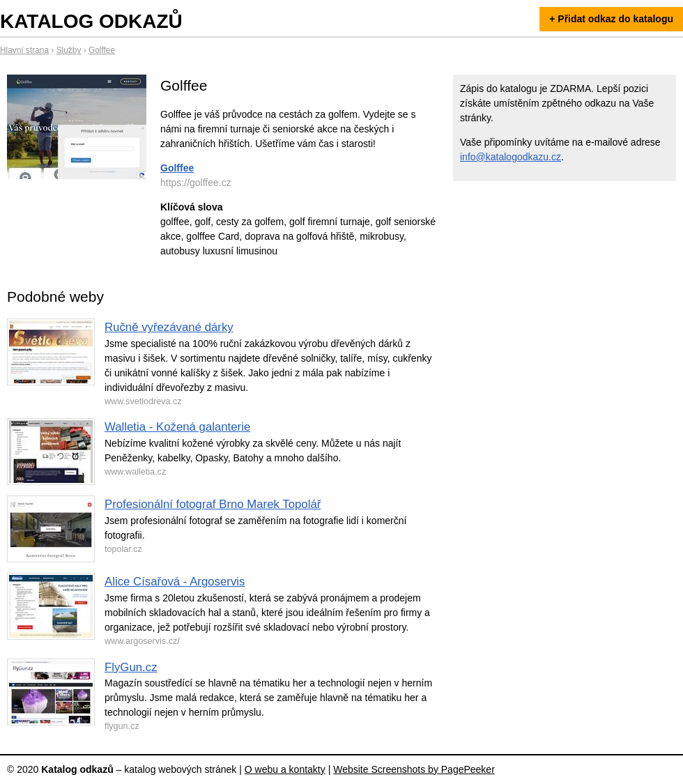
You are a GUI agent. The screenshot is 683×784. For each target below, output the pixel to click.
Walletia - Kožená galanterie (177, 427)
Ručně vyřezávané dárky (169, 327)
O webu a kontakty (285, 769)
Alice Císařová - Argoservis (175, 582)
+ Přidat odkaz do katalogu (611, 19)
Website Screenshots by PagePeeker (414, 769)
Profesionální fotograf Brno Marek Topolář (213, 504)
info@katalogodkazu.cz (511, 157)
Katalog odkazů (91, 21)
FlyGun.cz (131, 667)
